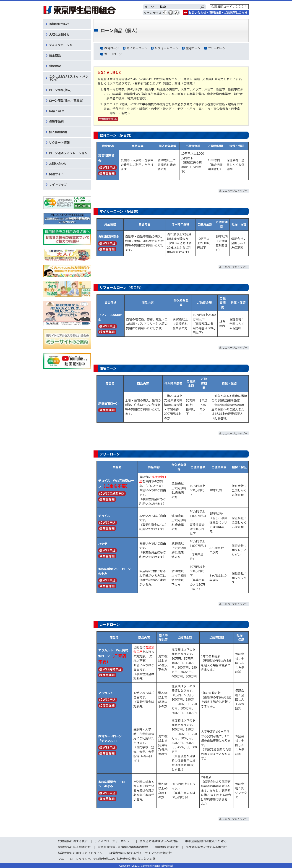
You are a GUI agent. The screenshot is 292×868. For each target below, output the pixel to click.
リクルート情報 (59, 143)
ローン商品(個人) (60, 90)
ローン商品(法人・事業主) (66, 101)
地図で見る (110, 119)
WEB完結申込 (112, 669)
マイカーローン (137, 48)
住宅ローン (193, 48)
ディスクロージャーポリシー (113, 841)
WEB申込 (109, 167)
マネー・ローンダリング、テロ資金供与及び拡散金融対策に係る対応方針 (107, 859)
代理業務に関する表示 (73, 841)
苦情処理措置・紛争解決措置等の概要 (123, 847)
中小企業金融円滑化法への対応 (206, 841)
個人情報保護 (58, 132)
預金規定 (55, 66)
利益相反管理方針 (167, 847)
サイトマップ (58, 185)
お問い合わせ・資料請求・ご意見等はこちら (218, 13)
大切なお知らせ (59, 34)
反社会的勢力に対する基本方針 (206, 847)
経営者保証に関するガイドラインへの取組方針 (140, 853)
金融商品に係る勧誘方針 (74, 847)
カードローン (113, 54)
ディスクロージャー (62, 45)
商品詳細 (109, 173)
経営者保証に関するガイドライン (80, 853)
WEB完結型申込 (113, 494)
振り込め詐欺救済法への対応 (159, 841)
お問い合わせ (58, 164)
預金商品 (55, 56)
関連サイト (56, 174)
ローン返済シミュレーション (68, 153)
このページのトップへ (235, 191)
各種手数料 (56, 122)
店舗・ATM (57, 111)
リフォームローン (166, 48)
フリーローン (217, 48)
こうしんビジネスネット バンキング (69, 78)
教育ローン (112, 48)
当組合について (59, 24)
